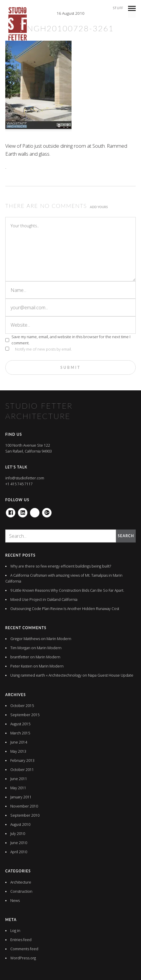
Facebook (11, 511)
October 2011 (22, 770)
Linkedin (23, 511)
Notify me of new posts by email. (43, 349)
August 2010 (20, 824)
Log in (15, 931)
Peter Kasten (21, 666)
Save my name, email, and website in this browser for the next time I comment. (71, 340)
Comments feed (24, 949)
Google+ (47, 511)
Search (126, 536)
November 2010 (24, 806)
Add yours (99, 207)
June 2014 (19, 742)
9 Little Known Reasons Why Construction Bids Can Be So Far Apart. (67, 590)
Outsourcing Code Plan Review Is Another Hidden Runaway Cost (65, 609)
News (15, 901)
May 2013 (18, 751)
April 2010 (19, 852)
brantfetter (20, 657)
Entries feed (21, 940)
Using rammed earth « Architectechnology (46, 675)
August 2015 (20, 724)
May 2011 (18, 788)
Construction (21, 891)
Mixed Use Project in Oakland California (44, 600)
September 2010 (25, 815)
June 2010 (19, 843)
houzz (35, 511)
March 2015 (20, 733)
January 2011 (21, 797)
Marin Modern (59, 639)
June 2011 (19, 779)
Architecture (21, 882)
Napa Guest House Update (111, 675)
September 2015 (25, 715)
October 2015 (22, 706)
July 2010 (18, 834)
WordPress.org (23, 958)
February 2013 (22, 761)
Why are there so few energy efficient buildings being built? (61, 566)
